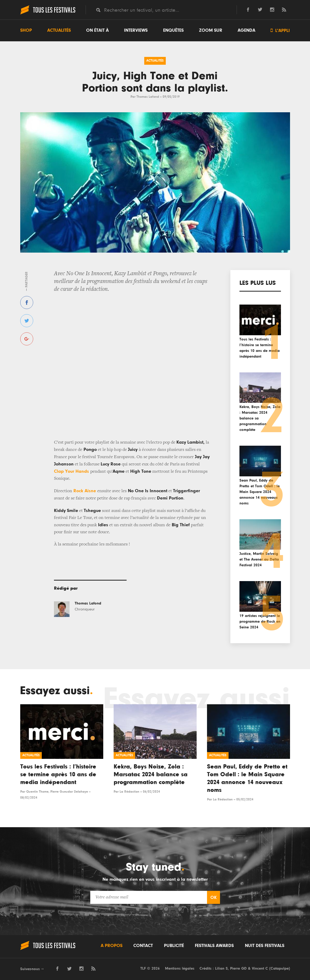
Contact (143, 946)
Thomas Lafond (148, 97)
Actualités (59, 30)
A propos (112, 946)
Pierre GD (238, 968)
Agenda (246, 30)
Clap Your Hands (72, 471)
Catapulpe (280, 968)
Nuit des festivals (265, 946)
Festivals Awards (214, 946)
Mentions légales (180, 968)
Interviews (136, 30)
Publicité (174, 946)
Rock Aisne (85, 491)
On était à (97, 30)
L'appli (280, 31)
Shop (26, 30)
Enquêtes (173, 30)
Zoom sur (211, 30)
